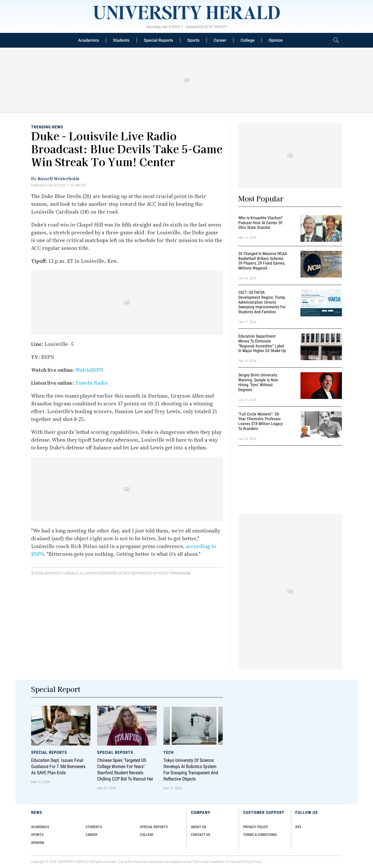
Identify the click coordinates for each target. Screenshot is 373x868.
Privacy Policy (252, 862)
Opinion (276, 40)
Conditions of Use (222, 862)
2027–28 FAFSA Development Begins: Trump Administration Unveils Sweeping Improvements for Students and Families (262, 302)
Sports (193, 40)
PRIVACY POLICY (256, 827)
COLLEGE (147, 835)
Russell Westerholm (58, 178)
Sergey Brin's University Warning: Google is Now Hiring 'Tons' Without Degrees (258, 382)
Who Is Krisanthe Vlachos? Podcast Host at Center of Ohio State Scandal (260, 223)
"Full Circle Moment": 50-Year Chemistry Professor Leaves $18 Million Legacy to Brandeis (261, 421)
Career (220, 40)
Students (121, 40)
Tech (169, 752)
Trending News (47, 127)
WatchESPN (89, 370)
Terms (197, 862)
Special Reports (158, 40)
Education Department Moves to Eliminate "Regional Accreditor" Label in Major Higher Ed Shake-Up (262, 343)
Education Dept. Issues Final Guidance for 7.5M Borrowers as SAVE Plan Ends (58, 767)
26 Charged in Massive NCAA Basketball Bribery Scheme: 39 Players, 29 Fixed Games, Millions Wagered (263, 261)
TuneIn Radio (92, 383)
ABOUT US (199, 827)
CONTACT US (201, 835)
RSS (298, 827)
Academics (89, 40)
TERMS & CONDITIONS (260, 835)
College (248, 40)
